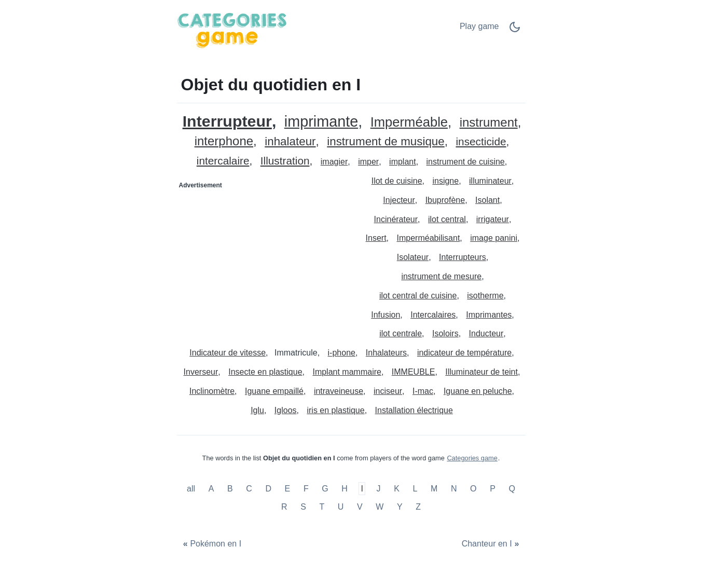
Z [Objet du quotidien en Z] (418, 507)
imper (368, 162)
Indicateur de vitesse (228, 353)
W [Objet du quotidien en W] (380, 507)
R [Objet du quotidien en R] (284, 507)
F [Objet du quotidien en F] (306, 489)
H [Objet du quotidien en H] (345, 489)
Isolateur (413, 257)
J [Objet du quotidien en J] (379, 489)
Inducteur (486, 333)
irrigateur (493, 219)
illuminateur (490, 181)
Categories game (472, 458)
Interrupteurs (463, 257)
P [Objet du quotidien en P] (493, 489)
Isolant (487, 200)
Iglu (257, 410)
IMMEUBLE (414, 372)
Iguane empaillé (274, 391)
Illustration (285, 161)
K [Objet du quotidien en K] (397, 489)
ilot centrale (401, 333)
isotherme (485, 296)
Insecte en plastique (265, 372)
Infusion (386, 315)
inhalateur (290, 142)
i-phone (342, 353)
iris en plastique (335, 410)
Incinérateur (396, 219)
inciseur (388, 391)
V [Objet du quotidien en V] (360, 507)
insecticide (481, 142)
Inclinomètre (212, 391)
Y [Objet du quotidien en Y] (400, 507)
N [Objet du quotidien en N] (454, 489)
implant (403, 162)
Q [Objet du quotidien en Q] (512, 489)
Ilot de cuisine (397, 181)
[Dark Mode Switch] (515, 30)
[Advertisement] (265, 258)
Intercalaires (433, 315)
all (192, 489)
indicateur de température (464, 353)
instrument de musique (386, 142)
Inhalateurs (386, 353)
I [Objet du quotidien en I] (362, 489)
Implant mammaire (347, 372)
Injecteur (399, 200)
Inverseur (201, 372)
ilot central (447, 219)
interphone (224, 141)
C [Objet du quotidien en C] (249, 489)
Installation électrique (414, 410)
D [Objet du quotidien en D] (268, 489)
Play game (479, 26)
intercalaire (223, 161)
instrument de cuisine (466, 162)
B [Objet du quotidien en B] (230, 489)
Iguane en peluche (478, 391)
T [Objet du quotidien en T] (322, 507)
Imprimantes (489, 315)
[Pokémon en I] (211, 544)
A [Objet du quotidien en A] (211, 489)
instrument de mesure (441, 276)
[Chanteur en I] (491, 544)
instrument (489, 123)
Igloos (286, 410)
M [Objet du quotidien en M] (434, 489)
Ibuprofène (445, 200)
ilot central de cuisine (418, 296)
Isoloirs (445, 333)
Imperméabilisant (429, 238)
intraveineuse (339, 391)
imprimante (321, 122)
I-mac (423, 391)
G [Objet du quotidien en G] (325, 489)
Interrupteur (227, 121)
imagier (334, 162)
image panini (494, 238)
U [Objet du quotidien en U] (341, 507)
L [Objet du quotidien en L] (415, 489)
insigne (445, 181)
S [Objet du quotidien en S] (303, 507)
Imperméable (409, 122)
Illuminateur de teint (481, 372)
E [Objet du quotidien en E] (288, 489)
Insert (376, 238)
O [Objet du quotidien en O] (473, 489)
